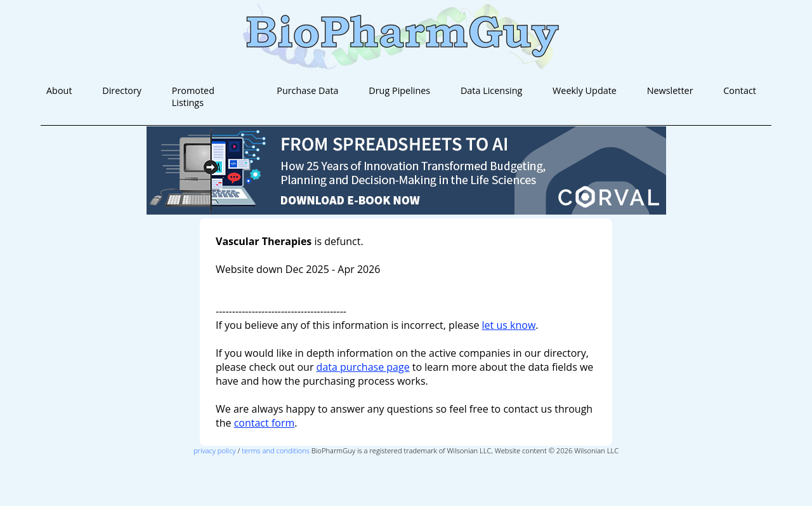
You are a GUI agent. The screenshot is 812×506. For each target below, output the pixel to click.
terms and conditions (276, 450)
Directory (122, 90)
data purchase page (363, 367)
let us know (509, 325)
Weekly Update (585, 90)
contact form (265, 423)
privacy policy (215, 450)
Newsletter (670, 90)
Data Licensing (491, 90)
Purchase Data (307, 90)
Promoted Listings (193, 97)
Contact (740, 90)
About (59, 90)
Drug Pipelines (399, 90)
